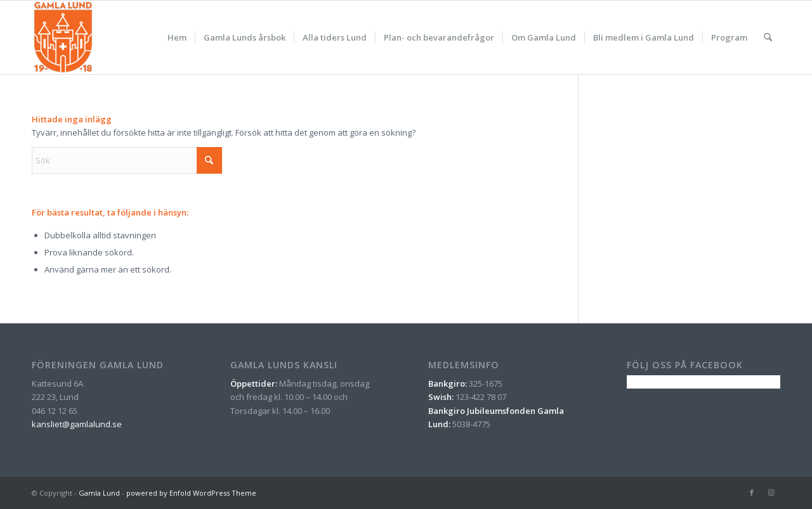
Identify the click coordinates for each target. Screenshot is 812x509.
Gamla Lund (99, 493)
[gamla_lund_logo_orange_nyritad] (63, 37)
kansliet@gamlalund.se (77, 424)
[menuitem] (177, 37)
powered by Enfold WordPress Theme (191, 493)
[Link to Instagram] (771, 493)
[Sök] (768, 37)
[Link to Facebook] (752, 493)
